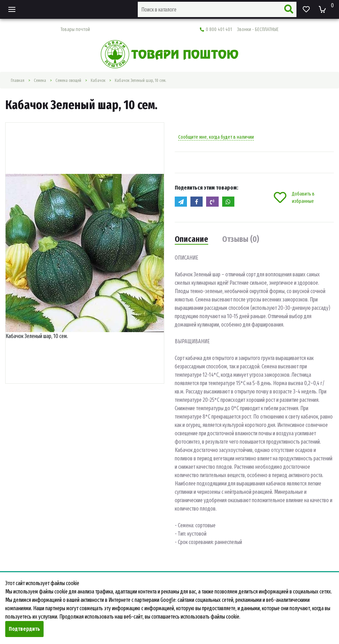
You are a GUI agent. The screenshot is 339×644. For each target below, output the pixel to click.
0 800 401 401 (239, 29)
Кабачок (98, 80)
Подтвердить (24, 629)
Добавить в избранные (294, 198)
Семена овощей (68, 80)
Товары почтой (75, 29)
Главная (18, 80)
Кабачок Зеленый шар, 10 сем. (140, 80)
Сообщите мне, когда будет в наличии (216, 137)
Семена (40, 80)
